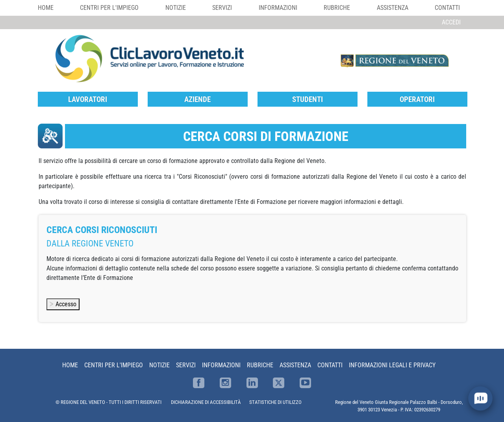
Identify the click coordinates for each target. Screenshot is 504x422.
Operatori (417, 99)
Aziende (197, 99)
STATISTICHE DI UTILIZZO (275, 402)
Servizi (222, 8)
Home (46, 8)
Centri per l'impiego (109, 8)
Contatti (447, 8)
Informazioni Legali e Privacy (392, 365)
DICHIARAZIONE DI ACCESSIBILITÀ (206, 402)
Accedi (451, 22)
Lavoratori (88, 99)
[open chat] (480, 398)
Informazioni (278, 8)
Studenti (308, 99)
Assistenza (393, 8)
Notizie (176, 8)
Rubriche (337, 8)
